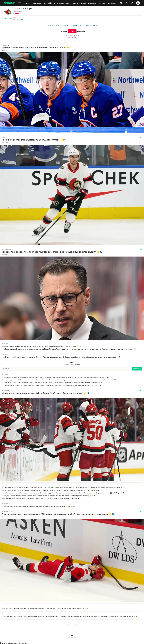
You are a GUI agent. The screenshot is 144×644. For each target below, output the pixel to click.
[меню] (20, 3)
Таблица (75, 25)
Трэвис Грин (19, 19)
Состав (54, 25)
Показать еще (72, 625)
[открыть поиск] (121, 3)
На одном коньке (7, 396)
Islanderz (4, 50)
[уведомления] (126, 3)
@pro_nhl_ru (5, 142)
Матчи (60, 25)
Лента (49, 25)
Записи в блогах (92, 25)
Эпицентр (5, 254)
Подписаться (8, 18)
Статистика (67, 25)
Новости (82, 25)
